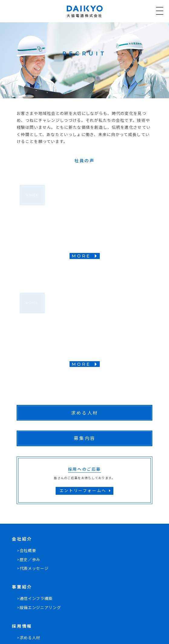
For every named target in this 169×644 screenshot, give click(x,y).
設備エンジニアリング (40, 608)
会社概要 (28, 551)
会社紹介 (22, 539)
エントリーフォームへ (86, 491)
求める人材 (30, 638)
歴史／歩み (30, 560)
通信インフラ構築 (36, 598)
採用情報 (22, 626)
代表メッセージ (34, 568)
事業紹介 (22, 587)
